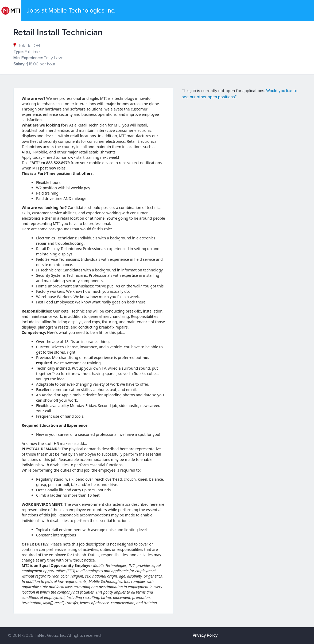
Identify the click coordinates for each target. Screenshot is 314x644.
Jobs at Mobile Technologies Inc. (71, 11)
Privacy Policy (205, 635)
